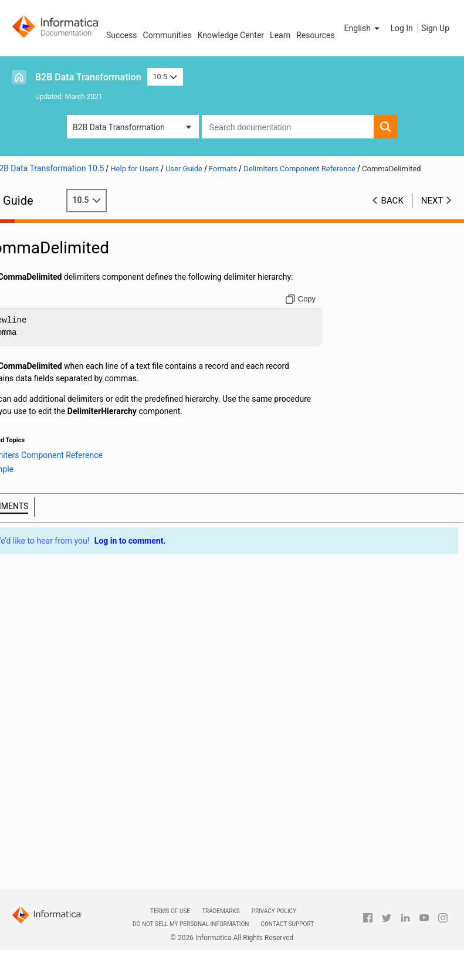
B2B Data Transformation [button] (119, 127)
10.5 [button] (165, 77)
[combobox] (288, 127)
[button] (363, 28)
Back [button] (392, 212)
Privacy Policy (274, 911)
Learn (280, 35)
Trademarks (221, 911)
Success (122, 35)
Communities (167, 35)
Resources (316, 35)
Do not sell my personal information (191, 924)
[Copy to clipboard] (309, 311)
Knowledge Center (231, 35)
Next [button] (432, 212)
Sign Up (435, 28)
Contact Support (287, 924)
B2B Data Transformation (88, 77)
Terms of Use (170, 911)
